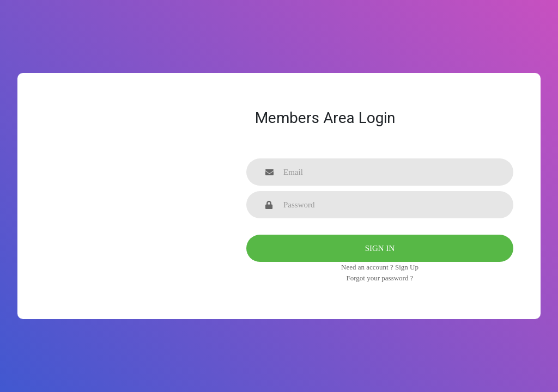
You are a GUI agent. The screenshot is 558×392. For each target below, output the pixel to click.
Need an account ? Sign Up (380, 267)
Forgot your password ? (380, 278)
